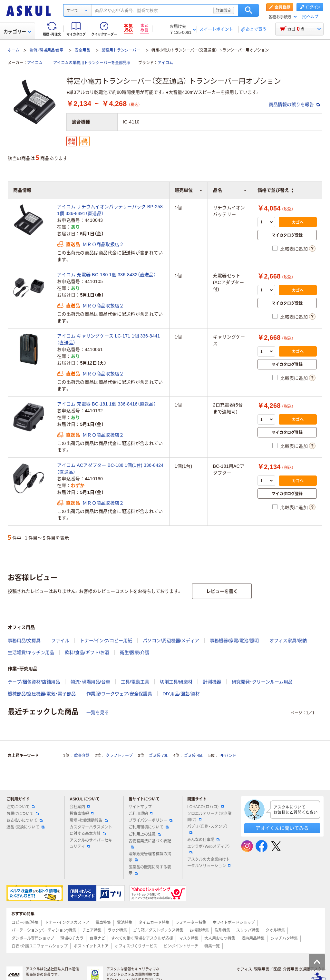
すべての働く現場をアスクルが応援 (142, 938)
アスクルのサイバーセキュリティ (91, 843)
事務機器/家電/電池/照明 (234, 641)
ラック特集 (117, 930)
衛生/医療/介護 (135, 652)
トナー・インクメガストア (67, 923)
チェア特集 (92, 930)
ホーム (14, 50)
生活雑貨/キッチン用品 (31, 652)
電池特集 (125, 923)
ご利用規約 (141, 814)
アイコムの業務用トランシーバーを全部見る (92, 63)
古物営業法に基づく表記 (150, 844)
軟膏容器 (82, 756)
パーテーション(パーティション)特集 (44, 930)
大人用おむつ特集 (220, 938)
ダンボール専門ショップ (33, 938)
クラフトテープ (119, 756)
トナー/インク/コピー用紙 (106, 641)
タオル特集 (275, 930)
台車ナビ (97, 938)
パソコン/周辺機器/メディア (171, 641)
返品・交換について (25, 827)
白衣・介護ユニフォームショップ (40, 946)
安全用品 (82, 50)
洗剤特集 (222, 930)
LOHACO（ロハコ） (206, 807)
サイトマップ (140, 807)
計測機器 (212, 682)
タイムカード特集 (154, 923)
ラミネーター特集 (191, 923)
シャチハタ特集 (284, 938)
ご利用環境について (149, 827)
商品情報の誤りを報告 (294, 104)
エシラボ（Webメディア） (209, 849)
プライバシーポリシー (150, 820)
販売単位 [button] (189, 190)
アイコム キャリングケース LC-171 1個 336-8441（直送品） (108, 339)
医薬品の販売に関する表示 (150, 870)
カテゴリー (17, 32)
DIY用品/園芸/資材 (181, 694)
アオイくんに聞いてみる (282, 828)
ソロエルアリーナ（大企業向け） (209, 817)
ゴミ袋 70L (158, 756)
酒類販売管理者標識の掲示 (150, 857)
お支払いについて (24, 820)
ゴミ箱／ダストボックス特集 (158, 930)
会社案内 (80, 807)
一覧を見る (98, 712)
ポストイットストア (91, 946)
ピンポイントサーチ (181, 946)
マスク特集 (189, 938)
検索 (249, 10)
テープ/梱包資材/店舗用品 (34, 682)
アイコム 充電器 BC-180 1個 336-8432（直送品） (107, 275)
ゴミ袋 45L (194, 756)
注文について (21, 807)
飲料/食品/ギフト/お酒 (87, 652)
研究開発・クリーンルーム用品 (262, 682)
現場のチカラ (72, 938)
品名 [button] (230, 190)
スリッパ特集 (248, 930)
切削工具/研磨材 (176, 682)
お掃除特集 (199, 930)
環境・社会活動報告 (89, 820)
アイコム (35, 63)
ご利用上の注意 (145, 834)
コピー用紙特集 (25, 923)
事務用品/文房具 (24, 641)
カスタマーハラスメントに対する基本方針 (91, 830)
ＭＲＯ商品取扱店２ (103, 244)
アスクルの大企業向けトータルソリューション (209, 862)
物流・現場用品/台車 (47, 50)
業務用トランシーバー (121, 50)
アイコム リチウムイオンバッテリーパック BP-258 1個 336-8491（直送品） (110, 210)
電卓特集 (103, 923)
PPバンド (228, 756)
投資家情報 (82, 814)
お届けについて (23, 814)
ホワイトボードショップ (234, 923)
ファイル (60, 641)
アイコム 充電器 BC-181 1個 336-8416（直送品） (107, 404)
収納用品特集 (253, 938)
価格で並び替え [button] (275, 190)
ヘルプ (313, 17)
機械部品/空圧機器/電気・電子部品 (42, 694)
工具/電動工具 (135, 682)
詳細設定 (224, 10)
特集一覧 (212, 946)
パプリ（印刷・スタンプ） (208, 829)
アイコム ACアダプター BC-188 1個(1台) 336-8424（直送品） (110, 469)
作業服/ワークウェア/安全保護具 (119, 694)
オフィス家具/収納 (288, 641)
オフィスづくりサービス (136, 946)
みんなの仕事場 (203, 840)
